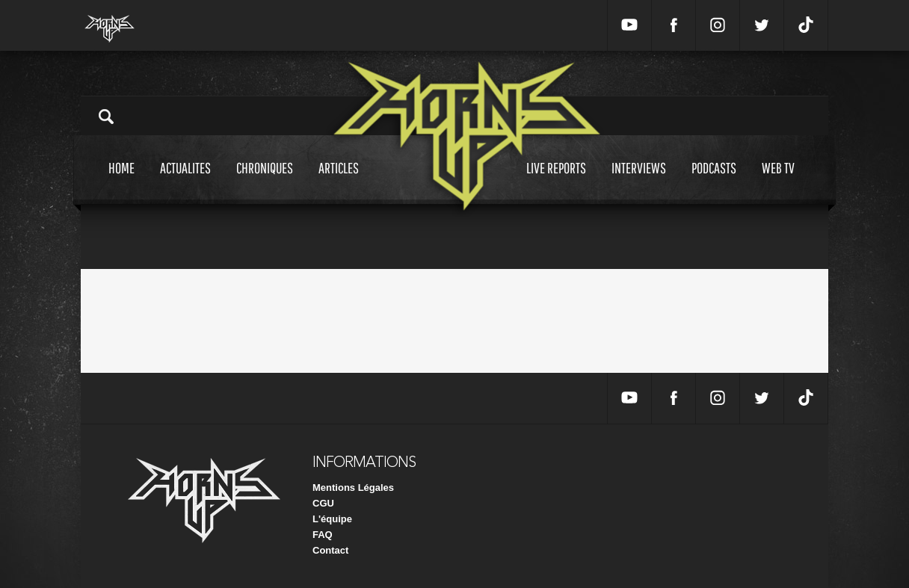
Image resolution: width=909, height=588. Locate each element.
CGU (323, 503)
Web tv (778, 182)
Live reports (556, 182)
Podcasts (714, 182)
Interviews (639, 182)
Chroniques (265, 182)
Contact (330, 550)
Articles (339, 182)
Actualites (185, 182)
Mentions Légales (353, 488)
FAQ (323, 535)
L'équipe (332, 519)
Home (121, 182)
